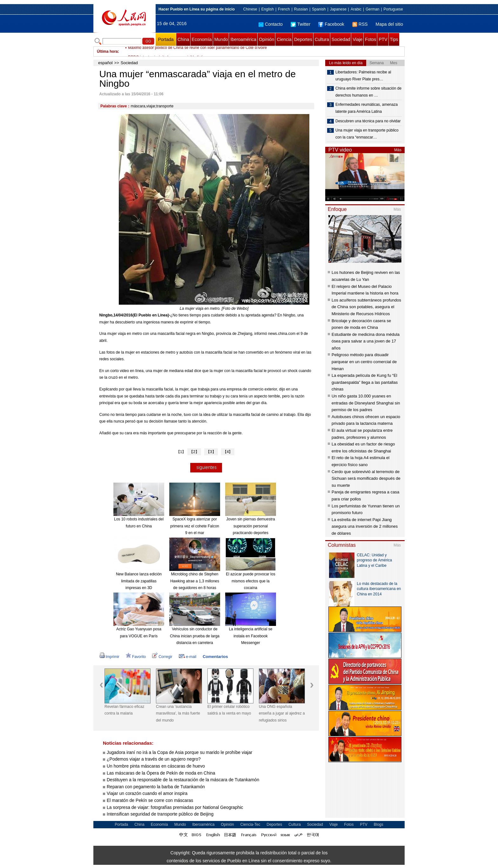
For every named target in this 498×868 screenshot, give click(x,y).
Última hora (107, 51)
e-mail (188, 657)
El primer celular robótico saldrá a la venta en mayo (229, 710)
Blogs (379, 824)
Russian (301, 9)
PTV (383, 39)
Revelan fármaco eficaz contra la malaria (124, 710)
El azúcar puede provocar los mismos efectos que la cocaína (250, 581)
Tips (394, 39)
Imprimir (109, 657)
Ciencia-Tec (250, 824)
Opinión (266, 39)
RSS (360, 24)
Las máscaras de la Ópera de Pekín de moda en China (161, 773)
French (284, 9)
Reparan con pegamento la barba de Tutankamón (156, 787)
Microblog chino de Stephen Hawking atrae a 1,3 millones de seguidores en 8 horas (195, 581)
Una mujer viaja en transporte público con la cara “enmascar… (367, 134)
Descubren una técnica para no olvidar (368, 121)
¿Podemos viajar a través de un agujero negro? (154, 759)
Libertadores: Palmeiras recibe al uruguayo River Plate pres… (363, 76)
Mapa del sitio (389, 24)
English (268, 9)
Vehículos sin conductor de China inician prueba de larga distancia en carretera (195, 636)
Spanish (319, 9)
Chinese (250, 9)
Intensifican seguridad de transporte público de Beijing (160, 814)
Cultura (322, 39)
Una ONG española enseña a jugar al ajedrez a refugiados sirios (282, 713)
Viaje (357, 39)
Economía (202, 39)
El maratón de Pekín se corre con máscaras (150, 800)
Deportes (303, 39)
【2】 (194, 452)
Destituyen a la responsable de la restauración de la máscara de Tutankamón (183, 780)
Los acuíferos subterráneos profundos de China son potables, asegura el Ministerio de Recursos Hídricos (366, 307)
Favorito (136, 657)
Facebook (331, 24)
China (183, 39)
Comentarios (215, 657)
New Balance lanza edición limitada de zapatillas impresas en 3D (139, 581)
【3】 (211, 452)
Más (398, 150)
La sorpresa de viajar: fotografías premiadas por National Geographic (175, 807)
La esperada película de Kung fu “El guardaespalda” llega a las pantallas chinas (365, 382)
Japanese (338, 9)
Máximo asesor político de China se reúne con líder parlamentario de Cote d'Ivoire (197, 51)
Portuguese (393, 9)
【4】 (228, 452)
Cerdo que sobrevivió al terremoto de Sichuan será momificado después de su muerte (366, 478)
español (105, 63)
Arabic (356, 9)
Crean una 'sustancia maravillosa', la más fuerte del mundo (178, 713)
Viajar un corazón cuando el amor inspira (147, 793)
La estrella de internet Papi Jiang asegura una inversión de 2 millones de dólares (365, 526)
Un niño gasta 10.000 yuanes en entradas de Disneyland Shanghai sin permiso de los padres (366, 403)
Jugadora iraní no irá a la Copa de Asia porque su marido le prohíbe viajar (179, 752)
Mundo (221, 39)
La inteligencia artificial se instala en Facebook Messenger (251, 636)
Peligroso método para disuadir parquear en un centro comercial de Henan (364, 362)
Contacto (271, 24)
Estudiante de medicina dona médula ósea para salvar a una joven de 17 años (366, 341)
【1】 (181, 452)
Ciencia (284, 39)
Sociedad (341, 39)
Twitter (300, 24)
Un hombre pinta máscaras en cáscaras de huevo (156, 766)
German (372, 9)
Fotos (370, 39)
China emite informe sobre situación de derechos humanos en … (368, 92)
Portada (166, 39)
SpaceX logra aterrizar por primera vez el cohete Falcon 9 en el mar (195, 526)
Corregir (162, 657)
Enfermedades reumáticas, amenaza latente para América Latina (367, 108)
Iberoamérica (243, 39)
